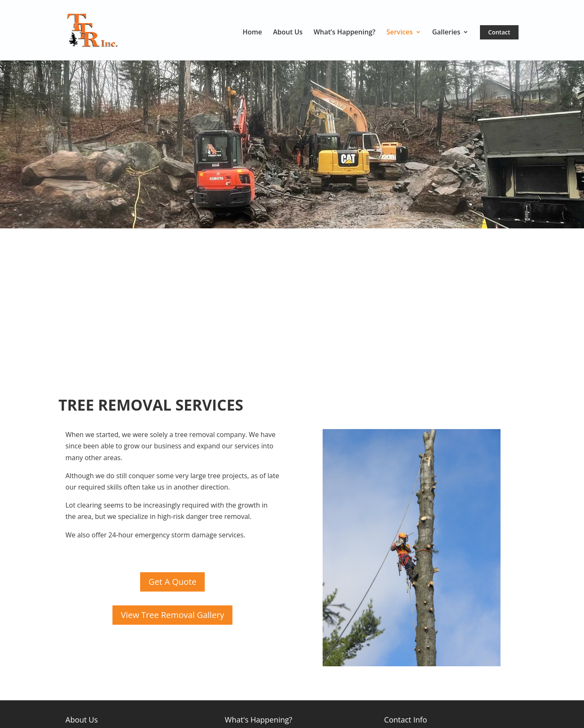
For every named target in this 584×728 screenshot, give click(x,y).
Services (400, 33)
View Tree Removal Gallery (172, 615)
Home (252, 33)
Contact (499, 32)
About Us (288, 33)
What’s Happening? (344, 33)
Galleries (446, 33)
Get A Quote (172, 582)
